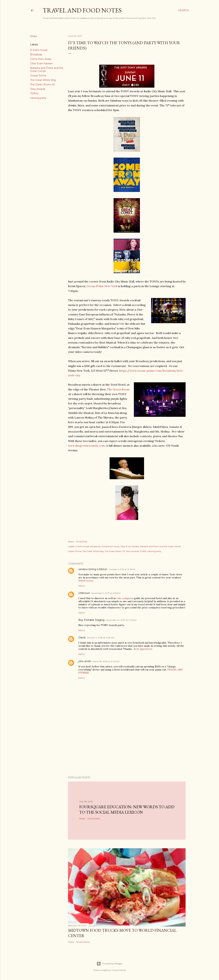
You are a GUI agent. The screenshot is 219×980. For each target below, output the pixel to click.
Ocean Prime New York (102, 286)
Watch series (86, 581)
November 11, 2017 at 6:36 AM (106, 593)
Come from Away (41, 59)
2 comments (94, 819)
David (82, 638)
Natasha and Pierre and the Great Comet (160, 546)
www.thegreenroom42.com (86, 446)
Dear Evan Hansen (41, 63)
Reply (82, 586)
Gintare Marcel (119, 970)
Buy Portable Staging (91, 620)
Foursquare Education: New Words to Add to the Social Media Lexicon (127, 809)
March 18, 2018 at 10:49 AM (106, 661)
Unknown (84, 593)
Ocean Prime (38, 76)
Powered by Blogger (110, 964)
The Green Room (118, 389)
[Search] (184, 10)
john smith (85, 661)
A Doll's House (39, 50)
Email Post (82, 542)
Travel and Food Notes (82, 10)
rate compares (125, 598)
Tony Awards (38, 89)
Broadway (36, 54)
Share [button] (34, 36)
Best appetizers (143, 649)
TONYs (34, 93)
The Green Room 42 (42, 84)
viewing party (38, 98)
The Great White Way (43, 80)
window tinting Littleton (93, 569)
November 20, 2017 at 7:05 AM (121, 620)
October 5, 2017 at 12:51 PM (122, 569)
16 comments (83, 942)
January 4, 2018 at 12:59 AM (100, 638)
